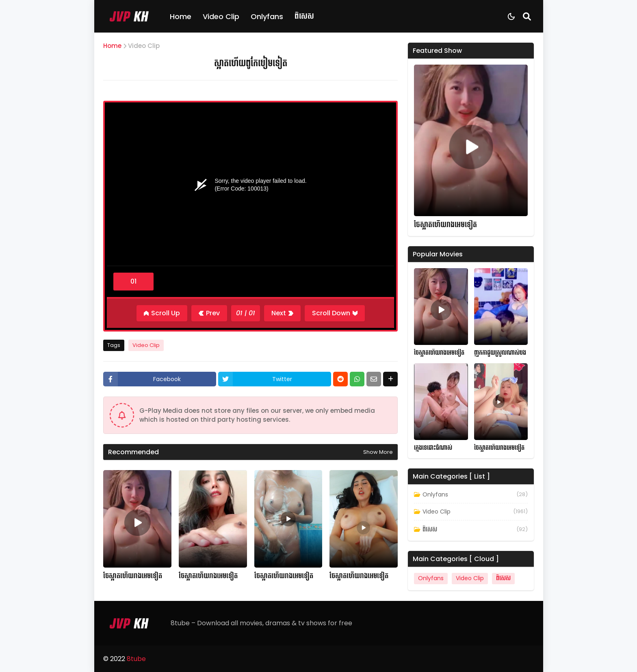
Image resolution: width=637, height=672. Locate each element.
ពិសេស (304, 16)
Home (181, 16)
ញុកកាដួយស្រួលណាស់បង (500, 353)
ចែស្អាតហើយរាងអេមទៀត (133, 576)
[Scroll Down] (335, 313)
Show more (378, 452)
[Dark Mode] (511, 16)
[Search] (527, 16)
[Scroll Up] (162, 313)
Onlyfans (267, 16)
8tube (136, 659)
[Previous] (209, 313)
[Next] (282, 313)
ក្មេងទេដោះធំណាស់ (433, 448)
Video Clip (221, 16)
